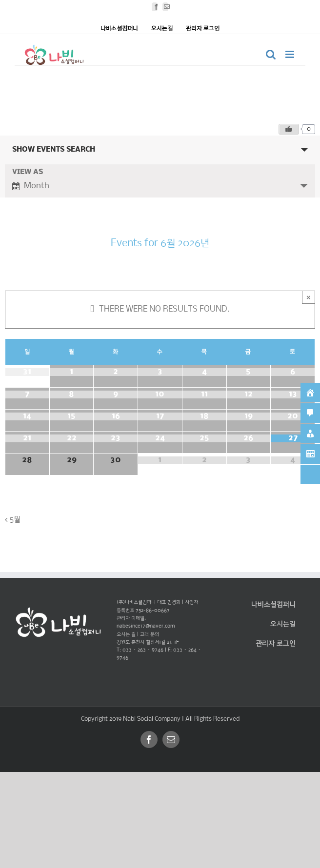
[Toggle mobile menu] (290, 54)
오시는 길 (126, 635)
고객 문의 (150, 635)
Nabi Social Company (152, 719)
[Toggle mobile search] (271, 54)
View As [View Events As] (28, 173)
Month (31, 186)
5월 (15, 519)
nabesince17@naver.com (146, 626)
